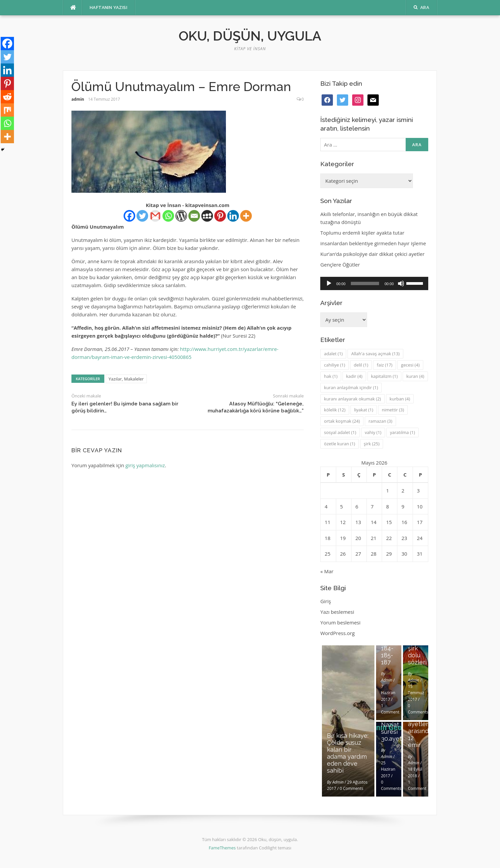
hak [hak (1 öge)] (331, 376)
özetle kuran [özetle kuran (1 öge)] (340, 444)
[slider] (365, 283)
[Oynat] (329, 283)
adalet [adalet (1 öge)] (333, 354)
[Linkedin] (233, 216)
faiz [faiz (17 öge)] (385, 365)
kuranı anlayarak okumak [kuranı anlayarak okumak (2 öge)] (352, 399)
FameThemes (222, 848)
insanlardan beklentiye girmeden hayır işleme (373, 243)
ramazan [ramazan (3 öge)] (380, 421)
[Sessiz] (401, 283)
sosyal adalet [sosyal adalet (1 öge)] (340, 432)
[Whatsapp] (168, 216)
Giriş (326, 601)
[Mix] (7, 110)
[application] (374, 283)
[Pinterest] (220, 216)
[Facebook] (129, 216)
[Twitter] (142, 216)
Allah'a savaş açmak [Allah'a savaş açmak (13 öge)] (375, 354)
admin (78, 99)
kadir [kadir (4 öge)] (354, 376)
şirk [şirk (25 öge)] (372, 444)
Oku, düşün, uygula (250, 36)
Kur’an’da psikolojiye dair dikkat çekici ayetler (372, 254)
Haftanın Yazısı (108, 7)
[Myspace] (207, 216)
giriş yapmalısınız (145, 465)
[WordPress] (181, 216)
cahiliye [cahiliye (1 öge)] (335, 365)
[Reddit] (7, 97)
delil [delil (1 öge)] (361, 365)
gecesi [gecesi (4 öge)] (410, 365)
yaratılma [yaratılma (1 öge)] (402, 432)
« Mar (327, 571)
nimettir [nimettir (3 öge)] (393, 410)
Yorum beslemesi (340, 622)
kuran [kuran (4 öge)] (415, 376)
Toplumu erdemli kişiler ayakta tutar (362, 233)
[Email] (194, 216)
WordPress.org (337, 633)
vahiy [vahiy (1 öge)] (373, 432)
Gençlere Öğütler (340, 265)
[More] (246, 216)
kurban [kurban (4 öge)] (400, 399)
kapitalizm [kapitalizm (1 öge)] (384, 376)
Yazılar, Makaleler (126, 379)
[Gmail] (155, 216)
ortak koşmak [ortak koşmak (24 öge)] (342, 421)
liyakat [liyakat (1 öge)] (364, 410)
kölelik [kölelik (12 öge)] (335, 410)
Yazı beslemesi (337, 612)
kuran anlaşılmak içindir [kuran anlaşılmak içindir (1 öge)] (351, 387)
